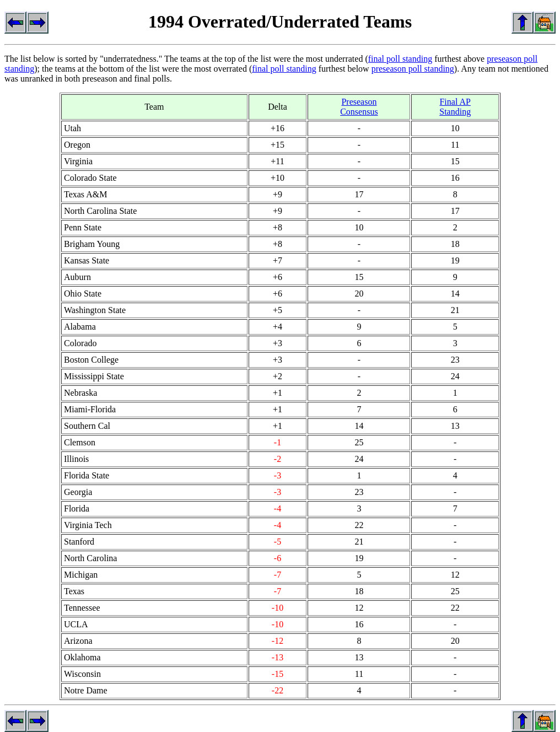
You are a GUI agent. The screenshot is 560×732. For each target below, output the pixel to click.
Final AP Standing (455, 107)
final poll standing (400, 59)
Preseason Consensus (359, 107)
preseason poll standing (413, 69)
